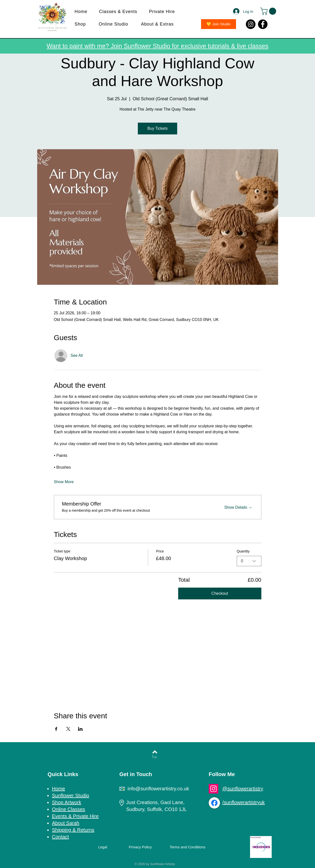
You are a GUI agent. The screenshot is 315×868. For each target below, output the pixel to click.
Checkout (220, 593)
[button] (120, 12)
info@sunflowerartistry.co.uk (158, 789)
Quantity (243, 551)
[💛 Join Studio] (219, 24)
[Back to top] (155, 752)
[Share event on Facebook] (56, 729)
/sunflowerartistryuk (244, 802)
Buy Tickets (157, 128)
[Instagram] (251, 24)
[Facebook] (263, 24)
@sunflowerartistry (243, 789)
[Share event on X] (68, 729)
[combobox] (249, 561)
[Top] (154, 757)
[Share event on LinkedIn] (80, 729)
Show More (64, 482)
